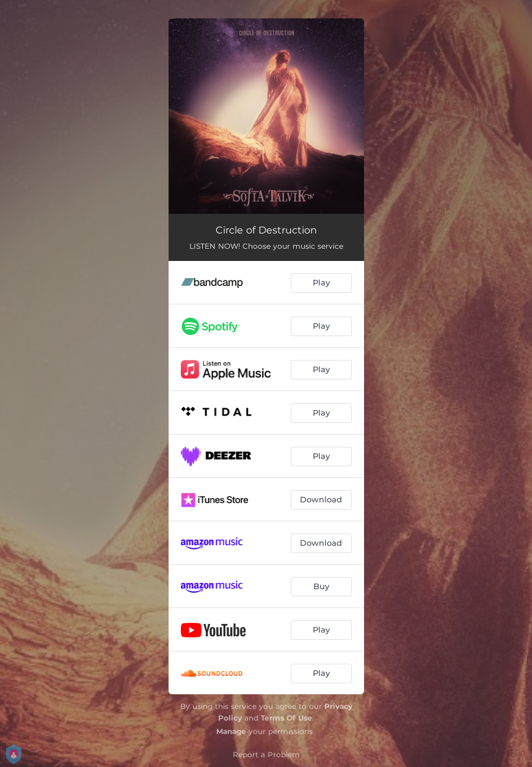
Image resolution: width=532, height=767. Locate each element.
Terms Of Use (286, 718)
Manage (231, 731)
